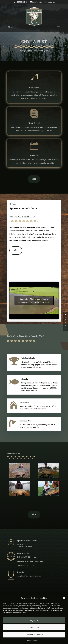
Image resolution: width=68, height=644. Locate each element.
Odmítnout (34, 627)
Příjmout (34, 620)
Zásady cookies (33, 640)
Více (34, 179)
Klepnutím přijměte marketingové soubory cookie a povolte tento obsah (34, 301)
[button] (64, 598)
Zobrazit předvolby (34, 635)
